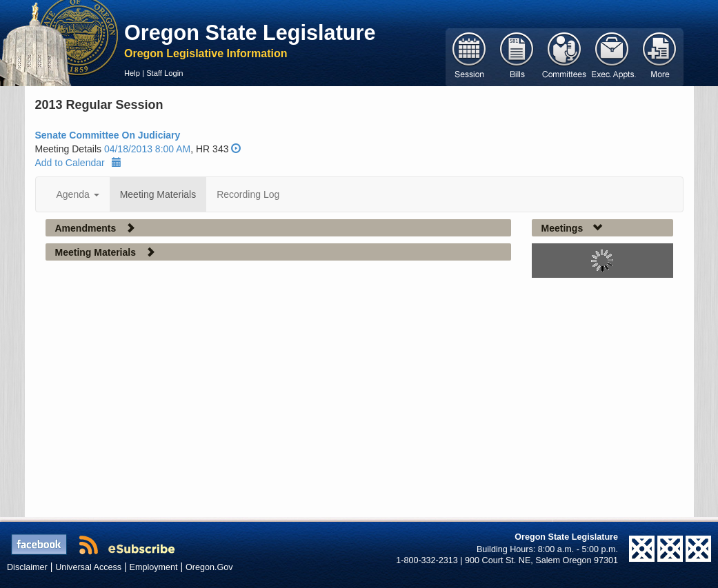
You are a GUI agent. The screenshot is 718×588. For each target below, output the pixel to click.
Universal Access (88, 567)
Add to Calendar (78, 163)
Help (132, 73)
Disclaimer (27, 567)
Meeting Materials (158, 194)
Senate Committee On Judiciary (108, 135)
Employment (154, 567)
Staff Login (164, 73)
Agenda (78, 194)
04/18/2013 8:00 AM (147, 149)
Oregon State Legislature (250, 32)
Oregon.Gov (209, 567)
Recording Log (248, 194)
